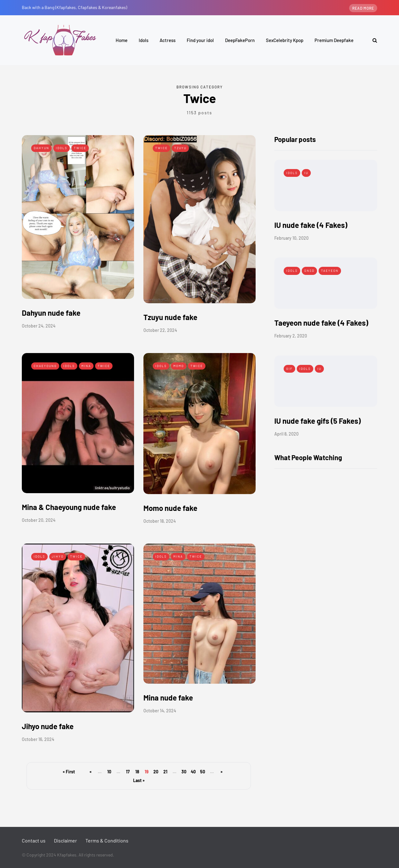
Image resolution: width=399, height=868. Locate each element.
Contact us (34, 840)
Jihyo (58, 556)
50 (203, 772)
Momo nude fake (170, 508)
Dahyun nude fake (51, 313)
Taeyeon (330, 271)
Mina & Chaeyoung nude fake (69, 507)
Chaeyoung (45, 366)
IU (306, 173)
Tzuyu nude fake (170, 317)
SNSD (309, 271)
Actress (168, 40)
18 (137, 772)
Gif (289, 369)
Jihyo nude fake (48, 726)
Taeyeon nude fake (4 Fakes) (321, 323)
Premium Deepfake (334, 40)
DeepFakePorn (240, 40)
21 (165, 772)
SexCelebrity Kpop (285, 40)
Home (122, 40)
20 (156, 772)
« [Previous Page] (91, 772)
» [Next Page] (221, 772)
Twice (80, 148)
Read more (363, 8)
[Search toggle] (373, 40)
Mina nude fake (168, 698)
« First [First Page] (69, 772)
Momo (179, 366)
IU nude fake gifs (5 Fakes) (317, 421)
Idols (144, 40)
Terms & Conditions (107, 840)
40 (193, 772)
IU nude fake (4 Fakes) (311, 225)
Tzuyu (180, 148)
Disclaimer (65, 840)
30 (184, 772)
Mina (86, 366)
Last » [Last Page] (139, 780)
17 (128, 772)
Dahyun (41, 148)
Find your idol (200, 40)
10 (109, 772)
